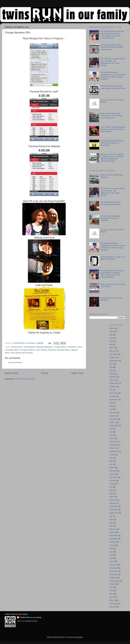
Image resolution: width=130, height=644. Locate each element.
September (114, 361)
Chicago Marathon (27, 350)
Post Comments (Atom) (25, 379)
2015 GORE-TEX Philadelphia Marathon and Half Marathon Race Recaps (113, 129)
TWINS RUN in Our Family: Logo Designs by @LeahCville (113, 87)
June (111, 341)
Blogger (79, 637)
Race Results (27, 353)
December (114, 354)
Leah (38, 350)
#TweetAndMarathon (44, 347)
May (111, 344)
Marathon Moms (64, 350)
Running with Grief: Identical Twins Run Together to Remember (112, 143)
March (112, 328)
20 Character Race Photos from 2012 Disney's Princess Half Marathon (112, 47)
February (113, 377)
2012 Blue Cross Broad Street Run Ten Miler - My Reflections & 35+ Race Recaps (113, 62)
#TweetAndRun (60, 347)
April (111, 370)
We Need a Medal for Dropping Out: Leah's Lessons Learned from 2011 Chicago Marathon (113, 76)
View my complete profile (27, 621)
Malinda (44, 350)
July (111, 335)
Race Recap (16, 353)
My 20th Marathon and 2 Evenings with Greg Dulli (110, 203)
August (112, 455)
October (113, 357)
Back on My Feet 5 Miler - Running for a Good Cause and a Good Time (111, 116)
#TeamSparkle (29, 347)
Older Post (77, 373)
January (113, 351)
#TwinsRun (72, 347)
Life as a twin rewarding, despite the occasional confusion (110, 218)
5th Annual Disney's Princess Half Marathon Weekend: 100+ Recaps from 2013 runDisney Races (112, 35)
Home (45, 373)
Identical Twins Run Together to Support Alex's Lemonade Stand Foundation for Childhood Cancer (112, 158)
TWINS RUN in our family (31, 617)
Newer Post (11, 373)
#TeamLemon (17, 347)
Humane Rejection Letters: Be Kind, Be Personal (113, 258)
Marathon (52, 350)
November (114, 393)
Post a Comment (15, 362)
